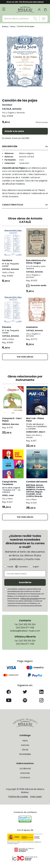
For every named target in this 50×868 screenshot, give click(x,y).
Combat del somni (37, 482)
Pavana (7, 327)
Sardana (7, 260)
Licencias (25, 773)
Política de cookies (18, 797)
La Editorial (25, 769)
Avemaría (32, 327)
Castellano (23, 567)
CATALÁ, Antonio (12, 109)
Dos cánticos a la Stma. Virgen (36, 262)
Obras (25, 750)
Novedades (25, 754)
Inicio (25, 741)
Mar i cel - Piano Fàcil (35, 420)
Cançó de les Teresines (9, 483)
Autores (25, 745)
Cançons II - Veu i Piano (12, 420)
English (36, 567)
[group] (25, 61)
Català (10, 567)
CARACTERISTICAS (13, 205)
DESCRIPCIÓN (10, 146)
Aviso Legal (36, 797)
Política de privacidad (29, 599)
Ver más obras (25, 357)
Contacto (25, 778)
